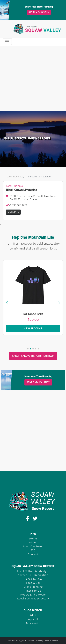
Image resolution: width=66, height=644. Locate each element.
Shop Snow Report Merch (33, 356)
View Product (33, 328)
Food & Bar (33, 583)
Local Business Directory (33, 599)
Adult (33, 615)
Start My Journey (39, 12)
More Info (13, 212)
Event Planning (33, 587)
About (33, 543)
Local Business (15, 177)
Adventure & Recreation (33, 575)
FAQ (33, 550)
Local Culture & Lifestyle (33, 571)
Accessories (33, 623)
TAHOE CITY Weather (33, 459)
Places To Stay (33, 579)
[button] (59, 303)
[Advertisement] (31, 79)
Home (33, 539)
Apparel (33, 619)
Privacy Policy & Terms (47, 641)
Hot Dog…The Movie (33, 595)
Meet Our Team (33, 547)
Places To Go (33, 591)
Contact (33, 554)
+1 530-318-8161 (17, 205)
